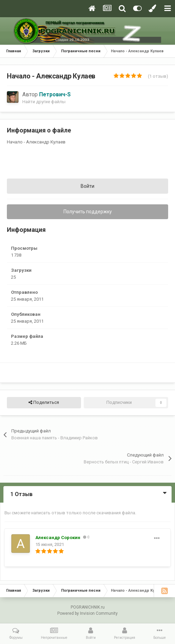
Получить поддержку (88, 212)
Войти (87, 186)
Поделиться (44, 402)
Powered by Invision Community (87, 613)
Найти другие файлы (44, 102)
